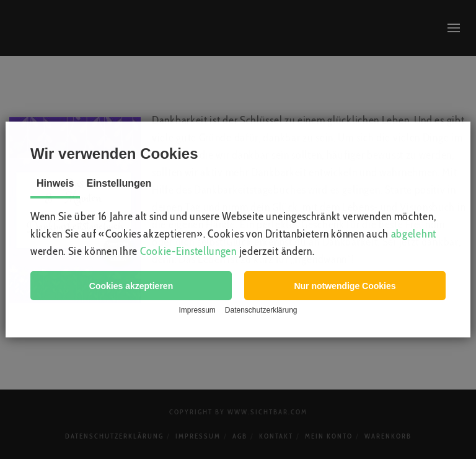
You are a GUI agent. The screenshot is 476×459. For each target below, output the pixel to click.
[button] (131, 286)
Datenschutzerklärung (261, 310)
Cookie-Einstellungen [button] (188, 251)
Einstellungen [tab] (119, 183)
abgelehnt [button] (414, 234)
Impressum (197, 310)
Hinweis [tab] (55, 183)
